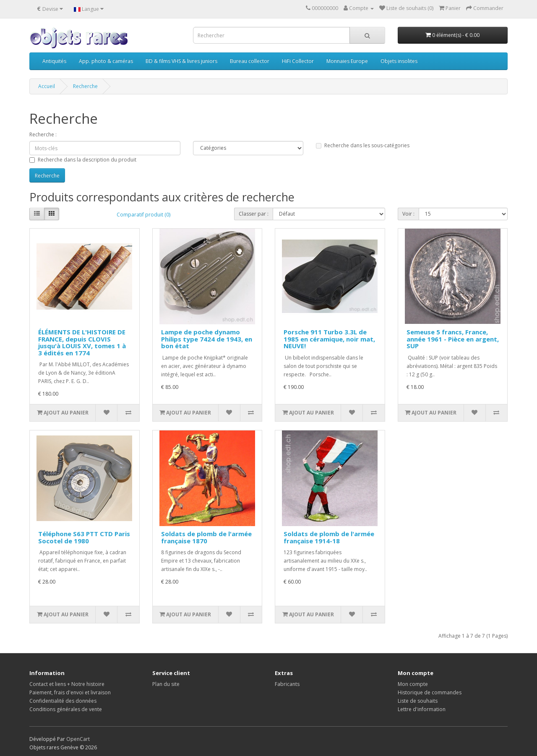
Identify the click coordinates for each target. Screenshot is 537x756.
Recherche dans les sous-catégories (363, 145)
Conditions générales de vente (66, 709)
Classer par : (254, 214)
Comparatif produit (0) (143, 215)
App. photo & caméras (106, 61)
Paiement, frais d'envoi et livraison (70, 692)
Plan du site (166, 684)
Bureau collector (250, 61)
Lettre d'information (422, 709)
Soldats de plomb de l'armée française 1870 (206, 537)
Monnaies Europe (347, 61)
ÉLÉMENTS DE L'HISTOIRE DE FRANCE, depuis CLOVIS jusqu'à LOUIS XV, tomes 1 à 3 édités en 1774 (82, 342)
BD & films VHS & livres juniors (181, 61)
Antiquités (54, 61)
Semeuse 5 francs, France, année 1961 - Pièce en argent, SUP (453, 339)
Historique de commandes (430, 692)
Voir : (408, 214)
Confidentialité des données (63, 701)
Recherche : (43, 134)
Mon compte (413, 684)
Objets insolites (399, 61)
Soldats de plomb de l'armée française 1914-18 (329, 537)
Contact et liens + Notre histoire (67, 684)
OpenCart (78, 739)
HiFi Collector (298, 61)
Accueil (47, 86)
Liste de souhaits (418, 701)
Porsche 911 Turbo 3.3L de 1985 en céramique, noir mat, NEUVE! (329, 339)
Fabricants (287, 684)
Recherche (85, 86)
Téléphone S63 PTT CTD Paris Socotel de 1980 (84, 537)
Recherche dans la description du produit (83, 160)
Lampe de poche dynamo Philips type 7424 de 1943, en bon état (207, 339)
